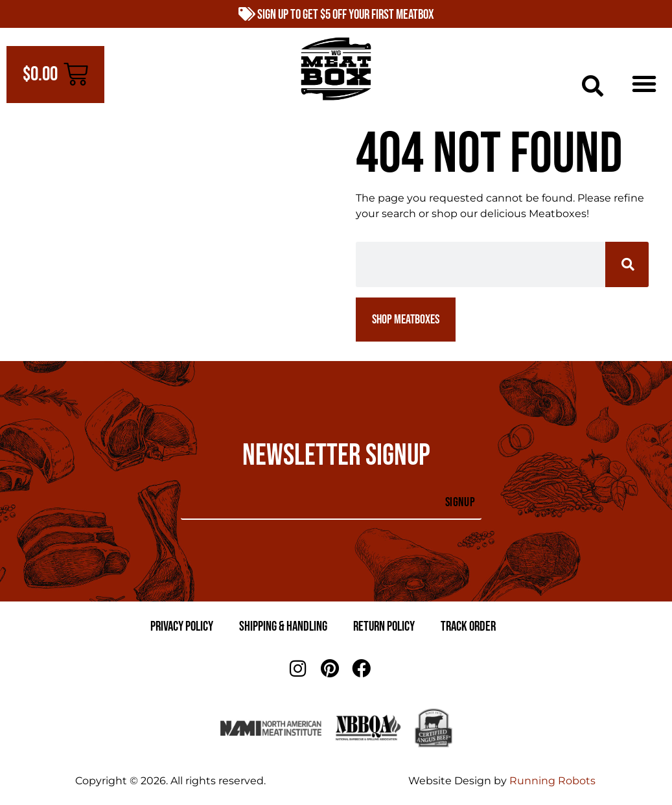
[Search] (627, 264)
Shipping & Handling (283, 626)
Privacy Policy (182, 626)
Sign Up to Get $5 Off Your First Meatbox (336, 15)
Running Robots (552, 781)
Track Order (468, 626)
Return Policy (384, 626)
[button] (592, 86)
